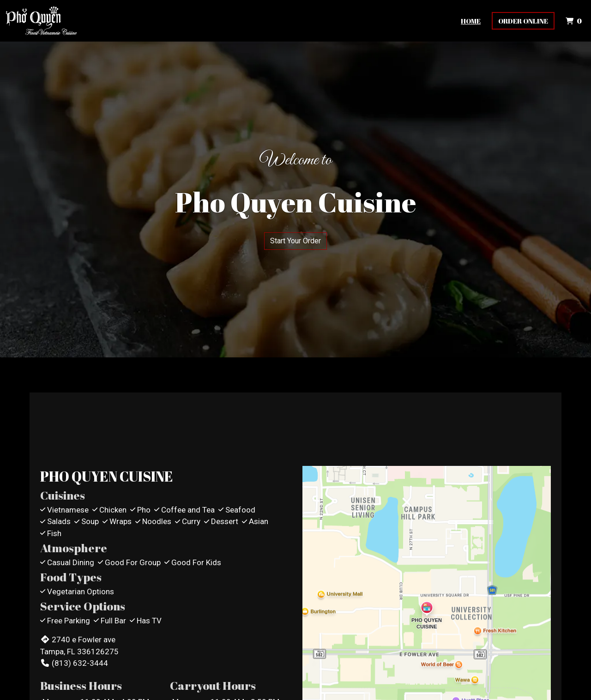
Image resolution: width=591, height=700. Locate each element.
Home (471, 21)
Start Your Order (295, 241)
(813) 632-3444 (74, 663)
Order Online (523, 21)
